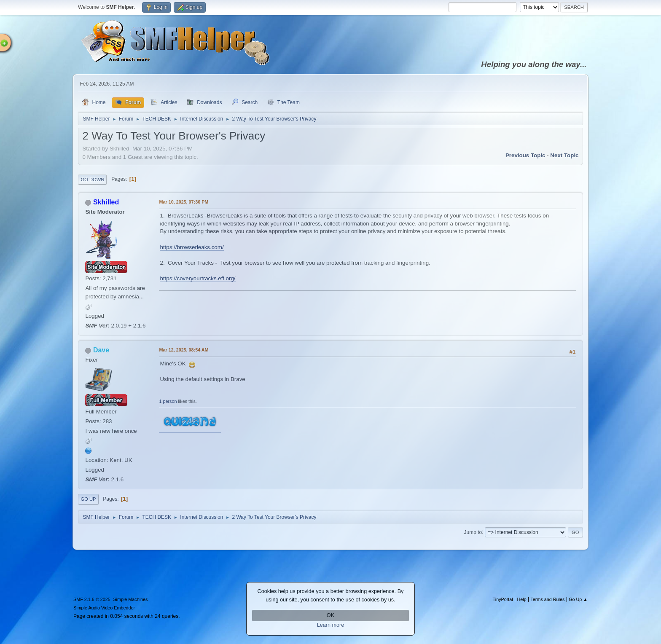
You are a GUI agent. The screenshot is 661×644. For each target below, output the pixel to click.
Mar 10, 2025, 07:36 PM (184, 202)
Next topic (564, 155)
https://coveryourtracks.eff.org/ (197, 278)
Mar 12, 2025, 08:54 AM (184, 350)
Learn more (331, 625)
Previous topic (525, 155)
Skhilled (106, 202)
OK (330, 615)
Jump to (473, 532)
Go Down (92, 180)
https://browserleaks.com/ (192, 247)
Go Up (88, 499)
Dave (101, 350)
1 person (168, 401)
